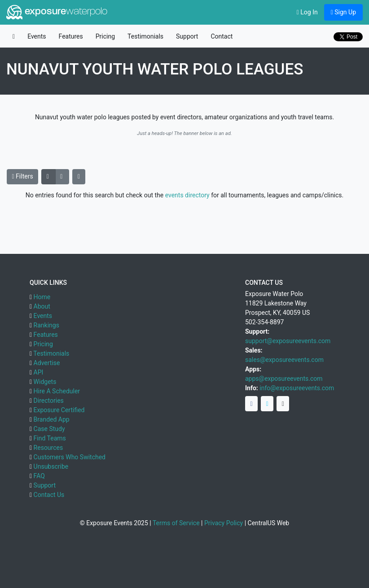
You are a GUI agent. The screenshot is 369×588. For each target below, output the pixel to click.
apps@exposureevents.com (284, 379)
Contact (222, 36)
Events (37, 36)
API (39, 372)
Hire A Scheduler (57, 391)
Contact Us (49, 495)
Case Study (49, 429)
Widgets (45, 382)
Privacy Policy (224, 523)
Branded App (52, 419)
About (42, 306)
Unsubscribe (51, 466)
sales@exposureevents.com (284, 360)
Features (71, 36)
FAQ (39, 476)
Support (187, 36)
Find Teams (50, 438)
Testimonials (145, 36)
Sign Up (343, 12)
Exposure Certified (59, 410)
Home (42, 297)
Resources (48, 448)
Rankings (46, 325)
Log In (307, 12)
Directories (49, 401)
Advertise (47, 363)
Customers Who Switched (70, 457)
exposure (57, 12)
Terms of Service (176, 523)
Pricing (105, 36)
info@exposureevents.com (297, 388)
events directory (187, 195)
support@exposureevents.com (288, 341)
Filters (23, 176)
